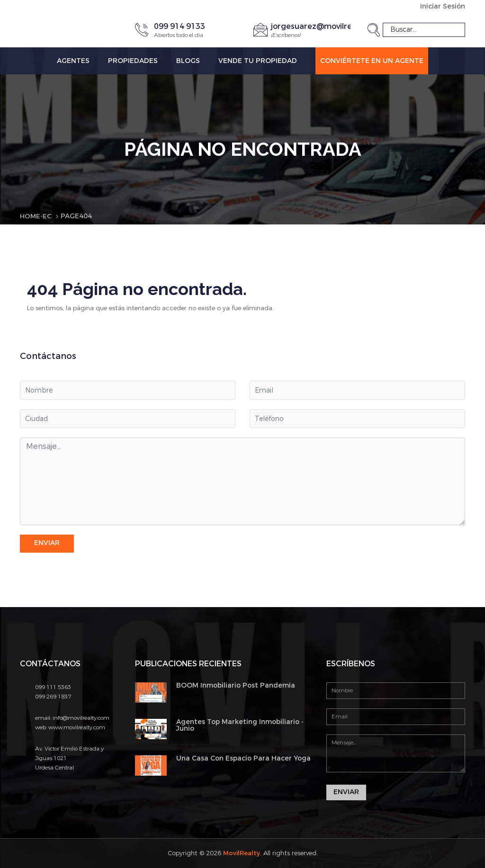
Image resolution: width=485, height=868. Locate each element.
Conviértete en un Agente (372, 60)
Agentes (73, 60)
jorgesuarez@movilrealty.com (328, 26)
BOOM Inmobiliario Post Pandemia (236, 685)
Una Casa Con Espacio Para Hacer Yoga (243, 758)
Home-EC (36, 216)
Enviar (47, 543)
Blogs (188, 60)
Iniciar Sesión (443, 6)
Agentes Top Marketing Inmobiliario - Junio (240, 725)
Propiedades (133, 60)
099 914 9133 (180, 26)
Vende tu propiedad (258, 60)
